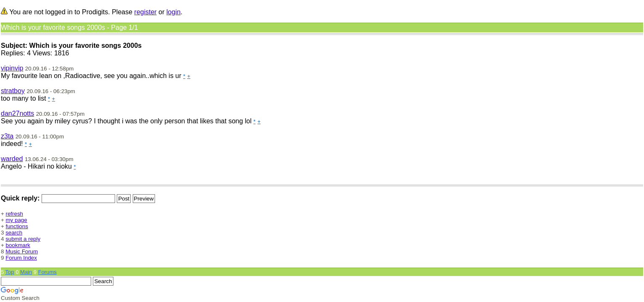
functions (17, 226)
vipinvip (12, 68)
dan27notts (17, 113)
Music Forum (22, 251)
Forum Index (21, 258)
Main (26, 272)
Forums (47, 272)
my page (17, 220)
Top (10, 272)
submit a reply (23, 239)
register (146, 12)
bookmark (18, 245)
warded (12, 159)
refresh (14, 214)
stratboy (13, 91)
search (14, 233)
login (173, 12)
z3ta (7, 136)
